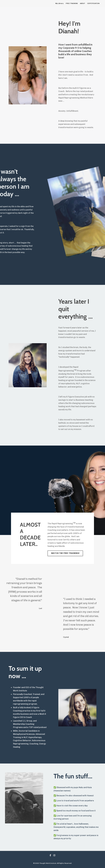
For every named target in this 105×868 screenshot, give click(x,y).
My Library (59, 3)
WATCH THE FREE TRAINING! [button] (65, 553)
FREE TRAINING (72, 3)
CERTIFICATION (93, 3)
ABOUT (83, 3)
